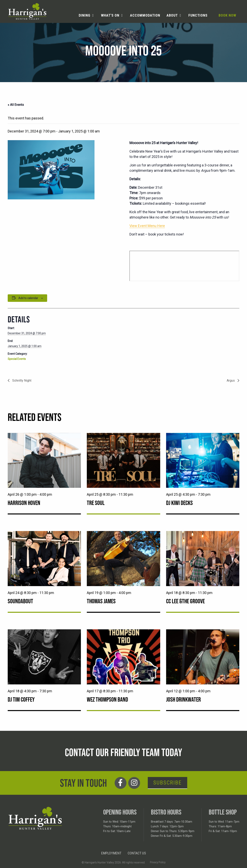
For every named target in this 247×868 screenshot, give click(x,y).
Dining (85, 15)
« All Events (16, 105)
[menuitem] (87, 15)
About (172, 15)
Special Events (17, 359)
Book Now (227, 15)
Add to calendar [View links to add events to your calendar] (28, 298)
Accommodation (145, 15)
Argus (231, 381)
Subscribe (167, 783)
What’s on (110, 15)
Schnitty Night (21, 381)
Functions (198, 15)
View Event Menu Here (147, 226)
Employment (111, 853)
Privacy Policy (158, 862)
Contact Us (137, 853)
